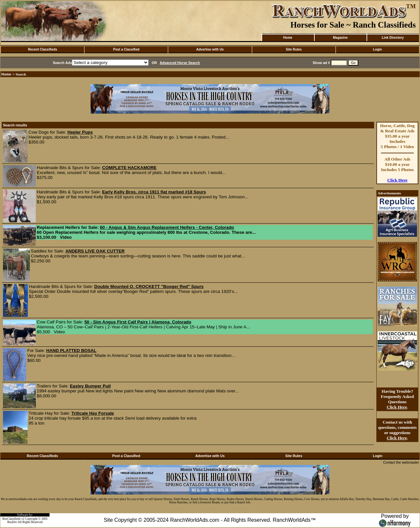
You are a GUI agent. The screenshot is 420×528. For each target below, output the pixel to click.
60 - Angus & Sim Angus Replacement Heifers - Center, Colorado (167, 227)
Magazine (340, 38)
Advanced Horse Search (180, 63)
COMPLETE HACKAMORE (129, 168)
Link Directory (393, 38)
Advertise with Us (210, 49)
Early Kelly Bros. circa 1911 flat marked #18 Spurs (154, 192)
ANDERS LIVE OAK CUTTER (95, 251)
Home (288, 38)
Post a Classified (126, 49)
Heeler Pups (80, 132)
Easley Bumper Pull (90, 386)
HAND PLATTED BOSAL (71, 351)
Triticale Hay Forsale (93, 413)
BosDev (12, 522)
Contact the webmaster (401, 462)
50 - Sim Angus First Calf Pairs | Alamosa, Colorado (138, 322)
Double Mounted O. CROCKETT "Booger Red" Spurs (149, 286)
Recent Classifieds (42, 49)
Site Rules (294, 49)
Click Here (397, 180)
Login (378, 49)
